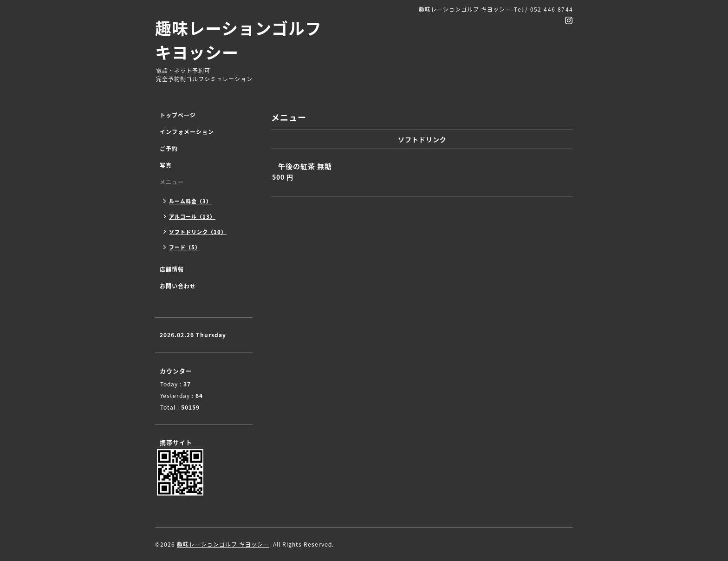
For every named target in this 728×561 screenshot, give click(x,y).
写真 (166, 165)
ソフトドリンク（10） (198, 232)
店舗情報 (172, 269)
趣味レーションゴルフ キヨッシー (238, 40)
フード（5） (185, 247)
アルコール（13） (192, 217)
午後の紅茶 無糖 (305, 166)
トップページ (178, 115)
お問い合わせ (178, 286)
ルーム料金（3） (190, 201)
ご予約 (169, 149)
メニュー (172, 182)
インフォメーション (187, 132)
